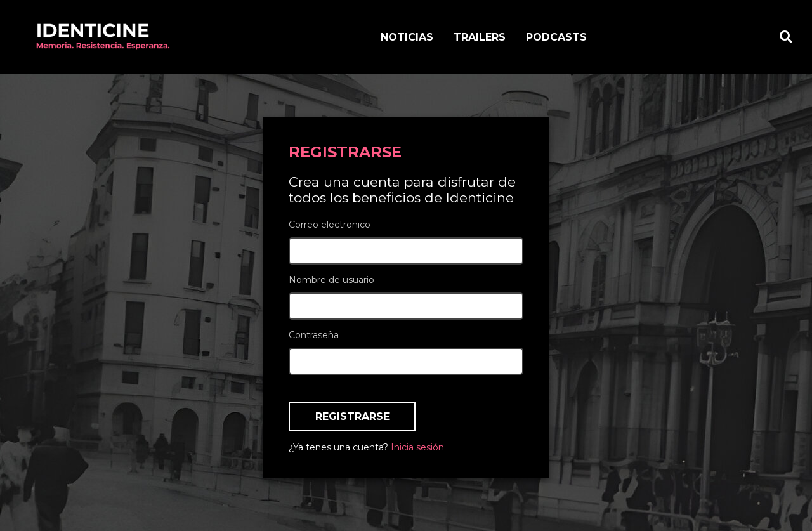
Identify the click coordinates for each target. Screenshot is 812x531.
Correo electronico (330, 225)
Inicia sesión (417, 447)
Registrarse (352, 416)
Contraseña (314, 335)
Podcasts (556, 37)
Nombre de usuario (331, 280)
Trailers (480, 37)
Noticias (407, 37)
